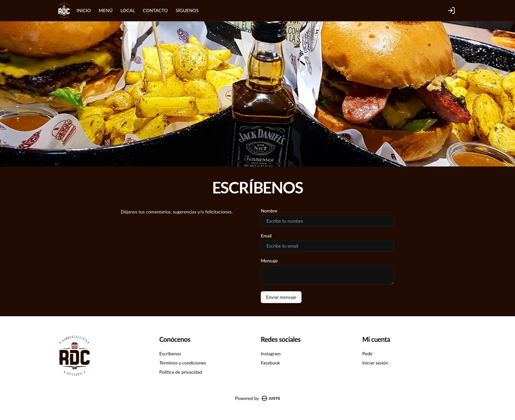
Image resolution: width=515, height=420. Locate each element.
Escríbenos (170, 354)
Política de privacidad (181, 372)
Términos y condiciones (183, 363)
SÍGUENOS (187, 10)
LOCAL (128, 10)
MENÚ (106, 10)
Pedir (368, 354)
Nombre (269, 211)
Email (266, 236)
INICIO (84, 10)
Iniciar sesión (375, 363)
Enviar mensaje (281, 297)
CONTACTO (155, 10)
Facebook (270, 363)
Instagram (271, 354)
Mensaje (269, 261)
